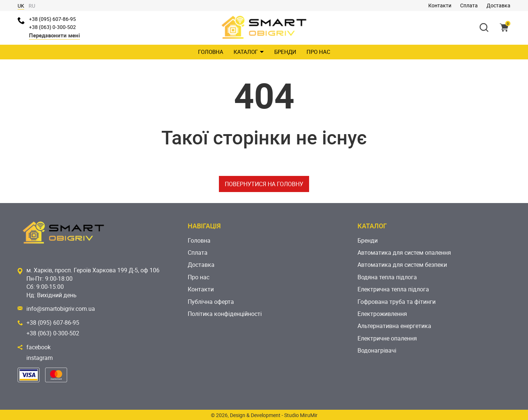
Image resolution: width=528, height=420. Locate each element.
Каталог (249, 52)
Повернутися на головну (264, 184)
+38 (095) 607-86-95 (52, 19)
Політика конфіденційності (225, 314)
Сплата (469, 5)
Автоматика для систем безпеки (402, 265)
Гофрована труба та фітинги (397, 302)
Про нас (318, 52)
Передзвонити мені (54, 35)
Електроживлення (382, 314)
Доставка (498, 5)
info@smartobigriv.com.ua (61, 309)
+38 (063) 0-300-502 (52, 27)
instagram (40, 358)
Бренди (285, 52)
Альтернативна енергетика (394, 326)
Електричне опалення (387, 338)
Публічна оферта (211, 302)
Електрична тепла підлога (393, 289)
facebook (38, 347)
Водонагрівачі (377, 350)
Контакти (440, 5)
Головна (211, 52)
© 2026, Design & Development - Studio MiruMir (264, 415)
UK (21, 6)
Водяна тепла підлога (387, 277)
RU (32, 6)
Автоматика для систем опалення (404, 253)
